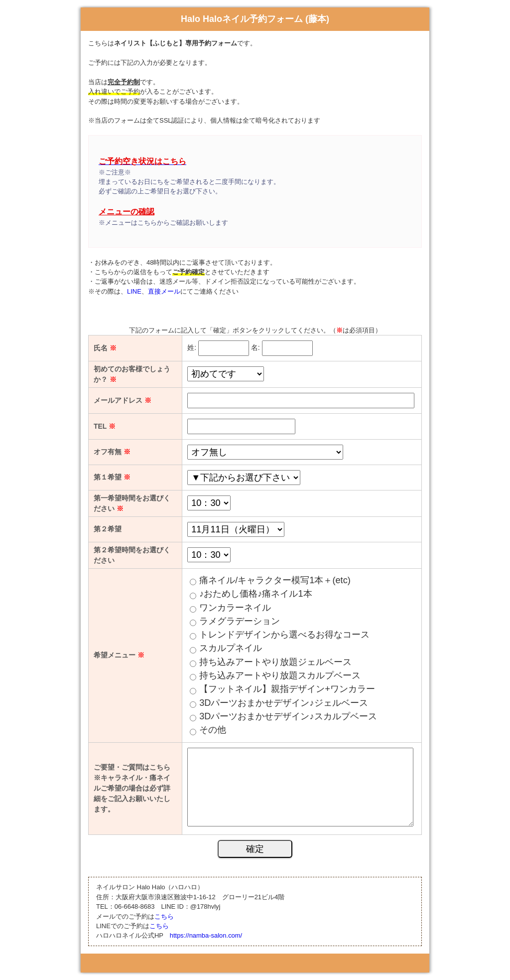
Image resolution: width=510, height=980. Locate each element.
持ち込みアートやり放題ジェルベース (275, 662)
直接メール (164, 291)
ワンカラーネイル (235, 608)
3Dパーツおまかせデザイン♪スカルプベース (288, 716)
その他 (213, 730)
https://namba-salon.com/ (206, 935)
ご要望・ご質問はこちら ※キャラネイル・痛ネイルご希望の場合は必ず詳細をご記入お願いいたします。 (132, 788)
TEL (105, 426)
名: (255, 347)
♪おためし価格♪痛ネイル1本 (255, 594)
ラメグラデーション (240, 621)
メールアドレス (123, 400)
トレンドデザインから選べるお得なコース (284, 635)
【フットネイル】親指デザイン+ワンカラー (287, 689)
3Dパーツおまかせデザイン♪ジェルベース (283, 703)
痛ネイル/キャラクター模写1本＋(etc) (275, 580)
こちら (164, 916)
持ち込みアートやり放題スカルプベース (280, 675)
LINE (134, 291)
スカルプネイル (231, 648)
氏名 (105, 348)
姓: (192, 347)
